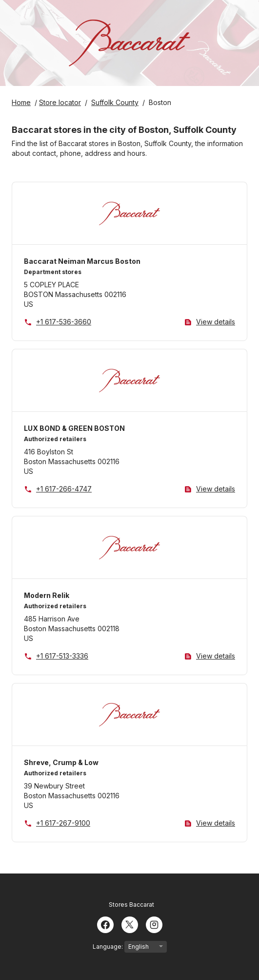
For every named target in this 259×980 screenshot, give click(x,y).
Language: (130, 947)
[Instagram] (154, 924)
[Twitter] (130, 924)
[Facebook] (105, 924)
